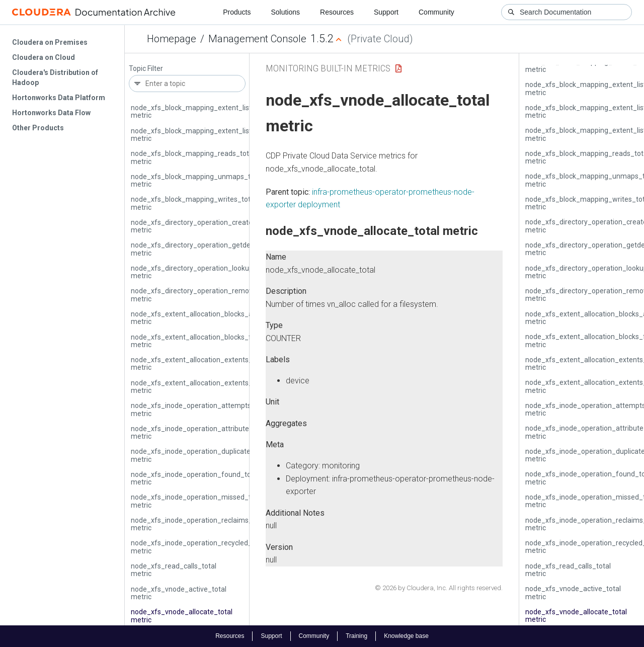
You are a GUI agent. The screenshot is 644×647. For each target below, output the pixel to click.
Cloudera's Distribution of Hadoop (55, 77)
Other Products (38, 128)
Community (436, 12)
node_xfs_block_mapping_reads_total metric (193, 157)
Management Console (257, 39)
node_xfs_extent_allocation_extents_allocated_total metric (216, 363)
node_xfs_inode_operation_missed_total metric (197, 501)
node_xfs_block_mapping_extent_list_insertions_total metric (218, 111)
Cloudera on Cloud (44, 57)
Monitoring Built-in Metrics (328, 68)
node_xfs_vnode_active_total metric (179, 593)
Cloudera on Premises (50, 42)
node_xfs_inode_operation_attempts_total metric (200, 409)
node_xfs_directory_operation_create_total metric (201, 226)
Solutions (285, 12)
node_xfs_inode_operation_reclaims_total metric (199, 524)
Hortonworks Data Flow (51, 113)
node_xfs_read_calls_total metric (174, 570)
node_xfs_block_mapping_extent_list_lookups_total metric (215, 135)
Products (237, 12)
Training (356, 636)
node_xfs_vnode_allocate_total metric (182, 616)
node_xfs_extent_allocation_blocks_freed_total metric (208, 341)
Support (386, 12)
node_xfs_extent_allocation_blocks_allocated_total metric (214, 318)
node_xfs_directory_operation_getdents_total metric (205, 249)
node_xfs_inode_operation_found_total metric (195, 478)
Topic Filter (146, 69)
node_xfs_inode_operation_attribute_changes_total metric (215, 432)
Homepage (172, 39)
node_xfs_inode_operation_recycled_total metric (199, 547)
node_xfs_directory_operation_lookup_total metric (201, 272)
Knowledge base (406, 636)
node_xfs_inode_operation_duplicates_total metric (202, 455)
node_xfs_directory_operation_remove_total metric (203, 295)
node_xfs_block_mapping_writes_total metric (193, 203)
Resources (337, 12)
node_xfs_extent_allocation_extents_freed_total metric (210, 387)
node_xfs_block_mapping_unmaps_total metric (197, 180)
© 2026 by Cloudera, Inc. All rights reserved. (439, 588)
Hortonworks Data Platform (59, 98)
